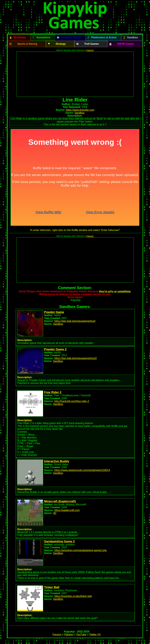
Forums (57, 634)
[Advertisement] (75, 74)
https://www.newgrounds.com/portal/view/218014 (82, 470)
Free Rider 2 (53, 392)
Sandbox (79, 113)
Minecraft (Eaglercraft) (60, 501)
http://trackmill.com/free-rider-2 (72, 401)
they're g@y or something (115, 291)
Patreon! (90, 50)
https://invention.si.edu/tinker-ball (73, 596)
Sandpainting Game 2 (59, 541)
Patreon (69, 634)
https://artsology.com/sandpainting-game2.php (81, 550)
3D (55, 513)
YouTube (81, 634)
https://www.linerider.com (80, 110)
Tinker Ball (52, 587)
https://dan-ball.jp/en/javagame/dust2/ (76, 358)
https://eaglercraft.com (67, 510)
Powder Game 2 (55, 349)
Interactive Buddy (57, 461)
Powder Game (54, 312)
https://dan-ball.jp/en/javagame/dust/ (75, 321)
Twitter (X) (95, 634)
